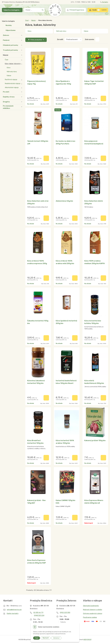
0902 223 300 (65, 613)
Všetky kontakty (13, 613)
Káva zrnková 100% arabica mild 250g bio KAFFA (65, 263)
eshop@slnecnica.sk (14, 610)
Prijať (37, 638)
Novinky (9, 25)
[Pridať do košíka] (46, 98)
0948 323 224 (39, 615)
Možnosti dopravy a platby (93, 610)
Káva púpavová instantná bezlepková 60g (94, 144)
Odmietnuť (56, 638)
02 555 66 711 (38, 613)
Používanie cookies (90, 617)
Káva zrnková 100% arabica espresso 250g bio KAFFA (37, 263)
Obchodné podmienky (91, 606)
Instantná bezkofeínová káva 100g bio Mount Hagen (66, 383)
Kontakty (104, 2)
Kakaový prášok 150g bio (95, 440)
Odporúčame (11, 30)
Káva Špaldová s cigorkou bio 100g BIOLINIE (63, 84)
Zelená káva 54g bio (64, 201)
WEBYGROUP (87, 640)
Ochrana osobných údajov (93, 613)
